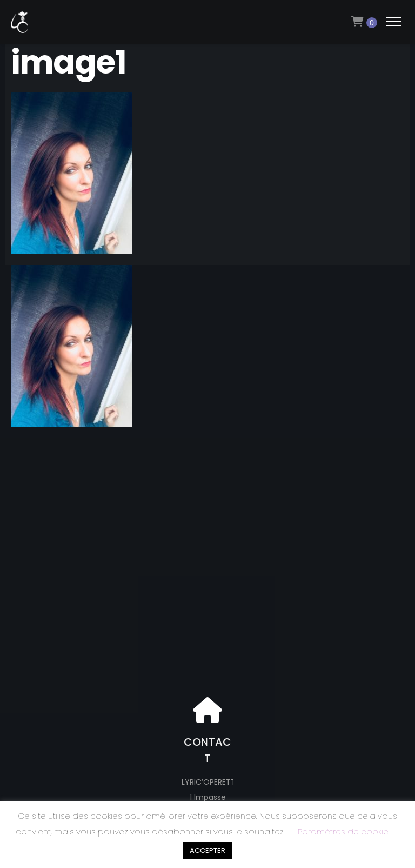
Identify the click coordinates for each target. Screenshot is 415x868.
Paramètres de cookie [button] (343, 831)
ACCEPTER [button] (207, 850)
